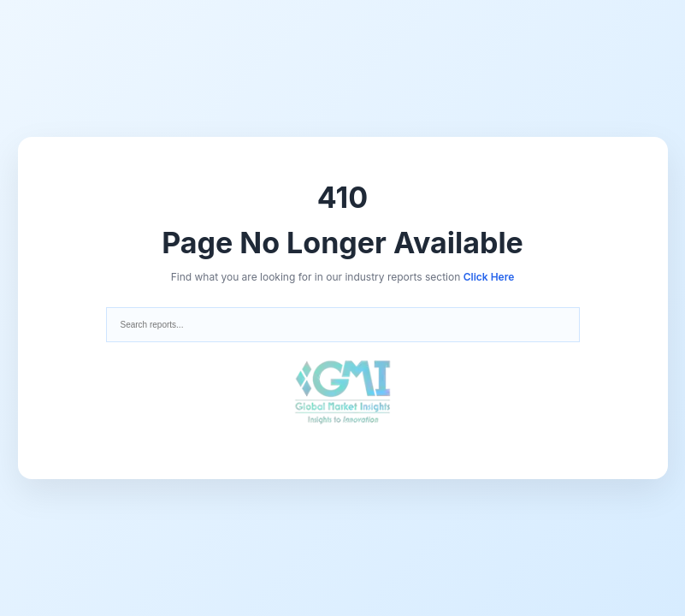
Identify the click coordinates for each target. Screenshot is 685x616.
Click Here (489, 277)
